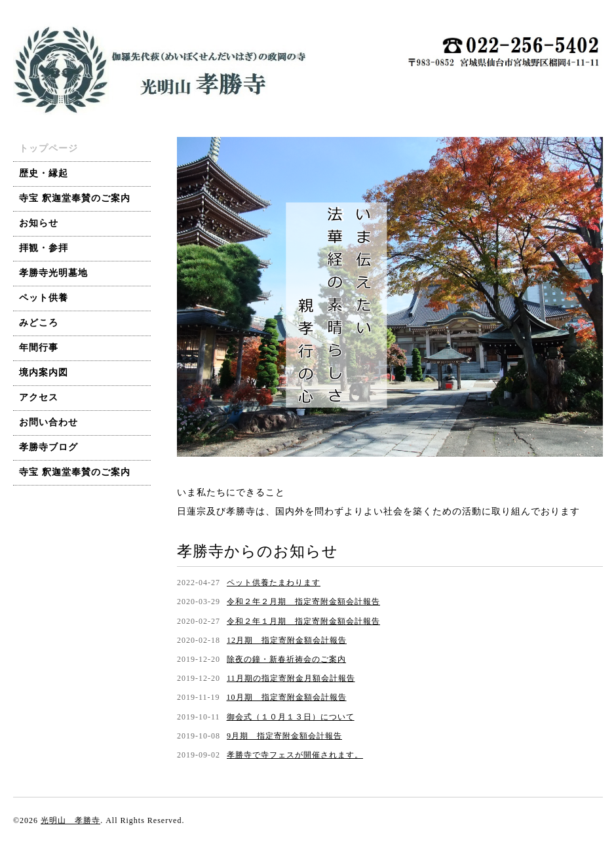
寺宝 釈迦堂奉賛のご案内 (75, 198)
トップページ (48, 148)
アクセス (39, 397)
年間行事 (39, 348)
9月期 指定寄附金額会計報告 (284, 736)
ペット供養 (44, 298)
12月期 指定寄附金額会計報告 (287, 640)
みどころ (39, 323)
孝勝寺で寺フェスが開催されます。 (295, 755)
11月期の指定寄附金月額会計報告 (291, 678)
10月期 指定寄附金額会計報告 (287, 697)
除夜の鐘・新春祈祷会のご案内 (286, 659)
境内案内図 (44, 373)
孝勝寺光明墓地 (53, 273)
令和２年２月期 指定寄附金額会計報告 (303, 602)
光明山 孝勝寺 (70, 820)
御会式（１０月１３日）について (291, 717)
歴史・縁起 (44, 173)
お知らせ (39, 223)
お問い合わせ (48, 422)
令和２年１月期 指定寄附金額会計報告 (303, 621)
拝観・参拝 (44, 248)
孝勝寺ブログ (48, 447)
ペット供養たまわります (274, 583)
